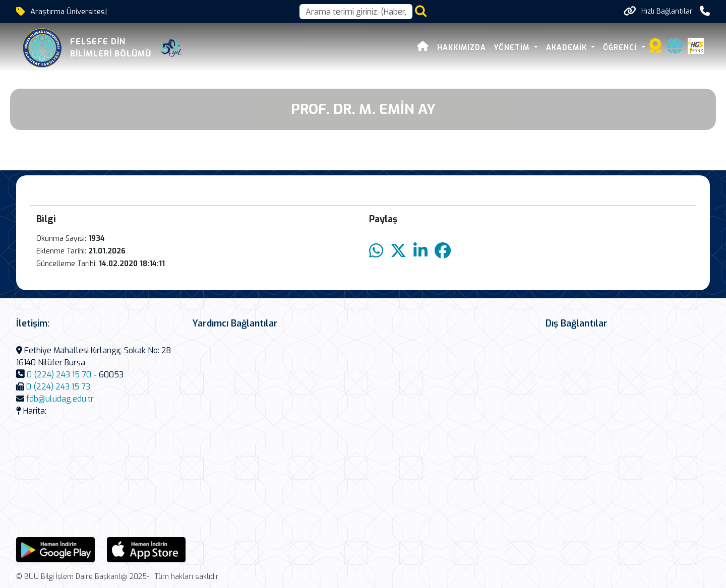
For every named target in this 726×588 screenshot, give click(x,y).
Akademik (568, 48)
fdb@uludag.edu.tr (60, 399)
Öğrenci (621, 48)
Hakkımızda (462, 48)
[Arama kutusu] (356, 12)
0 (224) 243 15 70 (59, 375)
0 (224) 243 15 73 (58, 387)
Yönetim (513, 48)
